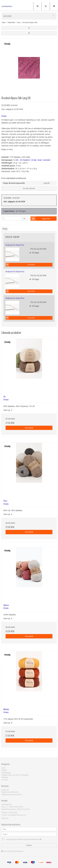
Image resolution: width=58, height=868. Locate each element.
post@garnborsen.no (17, 815)
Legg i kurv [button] (40, 219)
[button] (29, 28)
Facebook (8, 851)
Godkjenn (29, 845)
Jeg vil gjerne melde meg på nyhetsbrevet (26, 839)
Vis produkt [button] (20, 265)
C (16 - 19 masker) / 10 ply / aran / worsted (32, 160)
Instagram (19, 851)
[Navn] (29, 829)
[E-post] (29, 834)
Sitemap (5, 818)
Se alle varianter (29, 188)
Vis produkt (29, 428)
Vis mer (5, 780)
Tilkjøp (5, 229)
